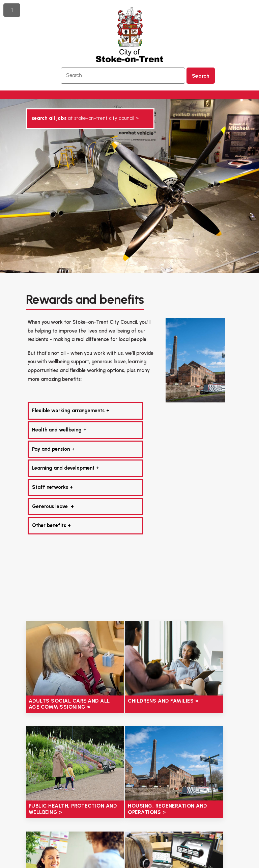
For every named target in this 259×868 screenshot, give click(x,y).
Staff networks (50, 487)
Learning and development (63, 468)
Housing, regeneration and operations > (167, 809)
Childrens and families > (163, 701)
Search (201, 76)
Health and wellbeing (57, 430)
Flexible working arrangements (68, 411)
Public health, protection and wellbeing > (73, 809)
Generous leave (51, 506)
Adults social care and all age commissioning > (69, 704)
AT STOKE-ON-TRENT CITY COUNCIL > (85, 118)
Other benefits (49, 525)
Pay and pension (51, 449)
